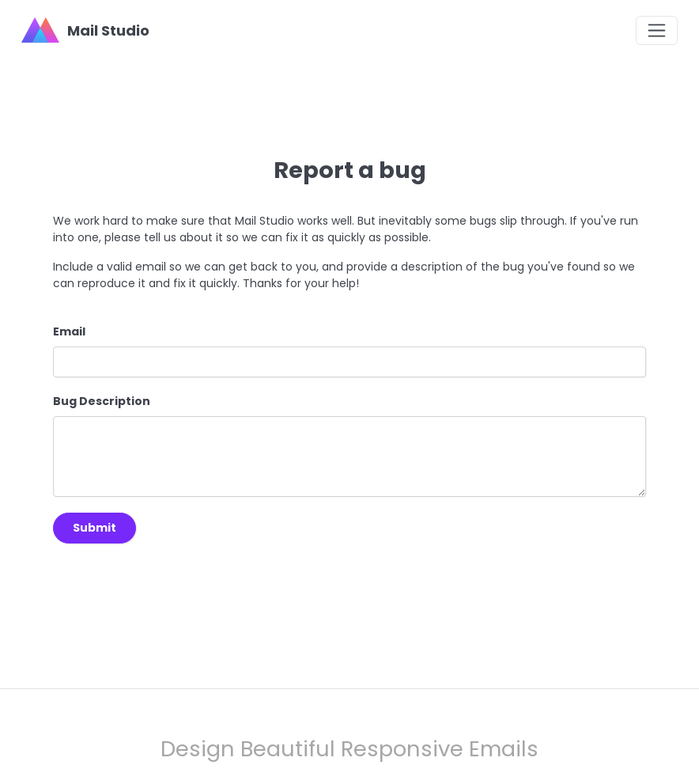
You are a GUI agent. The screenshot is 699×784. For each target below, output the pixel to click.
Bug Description (102, 401)
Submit (94, 528)
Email (69, 331)
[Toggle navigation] (657, 30)
